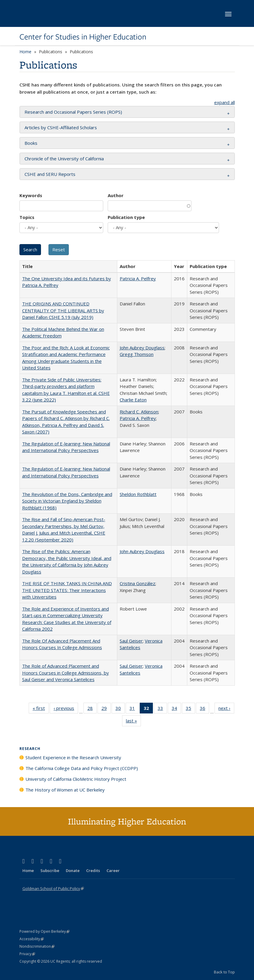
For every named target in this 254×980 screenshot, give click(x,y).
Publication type (126, 217)
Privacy (27, 954)
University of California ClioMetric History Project (76, 779)
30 (120, 709)
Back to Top (224, 972)
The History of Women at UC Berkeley (65, 790)
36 (204, 709)
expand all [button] (225, 102)
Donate (73, 871)
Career (113, 871)
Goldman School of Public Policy (53, 888)
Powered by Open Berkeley (44, 931)
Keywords (31, 195)
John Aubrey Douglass (142, 348)
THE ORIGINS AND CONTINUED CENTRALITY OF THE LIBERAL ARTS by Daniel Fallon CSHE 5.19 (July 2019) (63, 310)
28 (92, 709)
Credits (93, 871)
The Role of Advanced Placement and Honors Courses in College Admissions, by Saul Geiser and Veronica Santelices (66, 673)
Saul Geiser (131, 641)
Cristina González (137, 583)
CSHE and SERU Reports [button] (50, 174)
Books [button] (31, 143)
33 (162, 709)
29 (106, 709)
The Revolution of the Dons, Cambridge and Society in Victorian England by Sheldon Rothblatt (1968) (67, 501)
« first (41, 709)
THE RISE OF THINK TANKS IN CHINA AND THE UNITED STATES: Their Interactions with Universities (67, 590)
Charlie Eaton (133, 400)
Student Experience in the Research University (73, 757)
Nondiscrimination (37, 946)
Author (116, 195)
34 (176, 709)
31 (134, 709)
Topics (27, 217)
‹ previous (66, 709)
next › (226, 709)
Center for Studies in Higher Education (83, 37)
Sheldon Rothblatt (138, 494)
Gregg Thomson (137, 354)
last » (133, 722)
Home (25, 52)
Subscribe (50, 871)
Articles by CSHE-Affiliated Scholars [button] (61, 127)
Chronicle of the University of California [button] (64, 159)
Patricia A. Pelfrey (138, 279)
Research (30, 749)
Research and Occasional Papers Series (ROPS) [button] (73, 112)
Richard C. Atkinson (139, 412)
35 (190, 709)
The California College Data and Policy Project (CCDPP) (82, 768)
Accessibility (32, 939)
